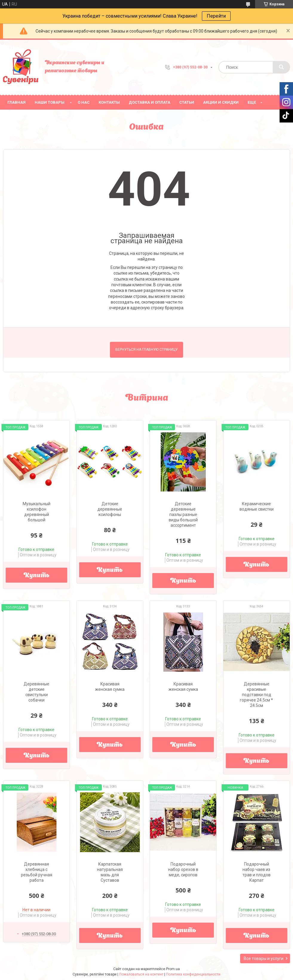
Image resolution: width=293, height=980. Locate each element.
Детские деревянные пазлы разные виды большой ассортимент (183, 514)
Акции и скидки (221, 102)
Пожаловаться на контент (141, 974)
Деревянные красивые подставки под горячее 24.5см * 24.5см (256, 695)
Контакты (109, 102)
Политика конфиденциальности (193, 974)
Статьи (187, 102)
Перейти (216, 16)
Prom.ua (173, 969)
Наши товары (50, 102)
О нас (84, 102)
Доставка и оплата (149, 102)
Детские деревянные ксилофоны (110, 509)
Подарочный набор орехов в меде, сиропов (183, 869)
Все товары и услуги (264, 958)
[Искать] (281, 67)
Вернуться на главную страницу (146, 350)
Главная (17, 102)
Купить (37, 576)
